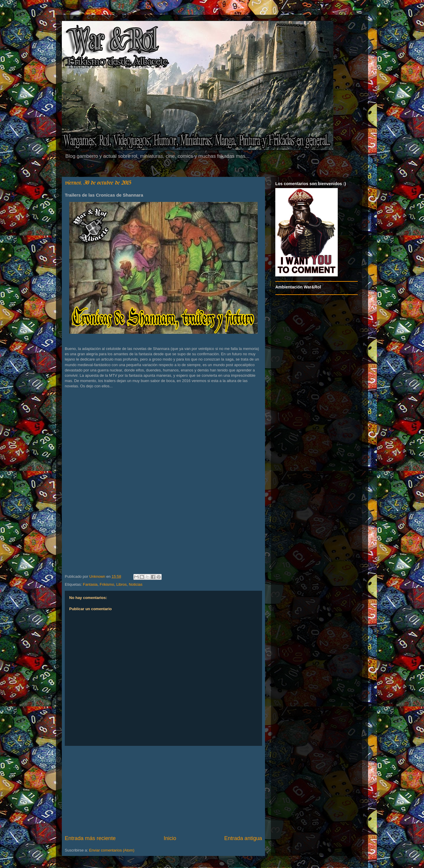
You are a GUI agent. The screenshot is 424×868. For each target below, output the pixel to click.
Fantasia (90, 584)
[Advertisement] (163, 790)
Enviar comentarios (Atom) (112, 850)
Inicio (170, 838)
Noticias (136, 584)
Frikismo (107, 584)
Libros (121, 584)
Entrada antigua (243, 838)
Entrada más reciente (90, 838)
